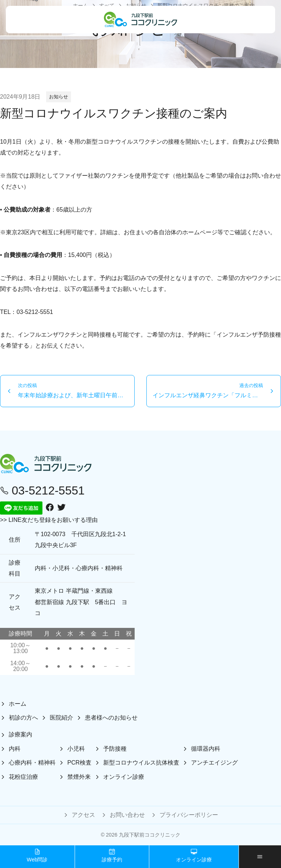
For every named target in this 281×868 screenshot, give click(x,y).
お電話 (126, 278)
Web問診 (37, 855)
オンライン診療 (194, 855)
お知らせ (59, 97)
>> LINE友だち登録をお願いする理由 (49, 520)
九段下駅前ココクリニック (150, 835)
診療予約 (112, 855)
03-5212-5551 (35, 312)
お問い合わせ (263, 176)
